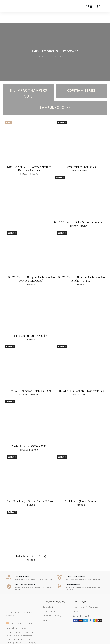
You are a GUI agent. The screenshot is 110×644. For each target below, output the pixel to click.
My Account (48, 609)
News (76, 600)
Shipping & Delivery (52, 605)
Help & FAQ (48, 596)
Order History (49, 600)
